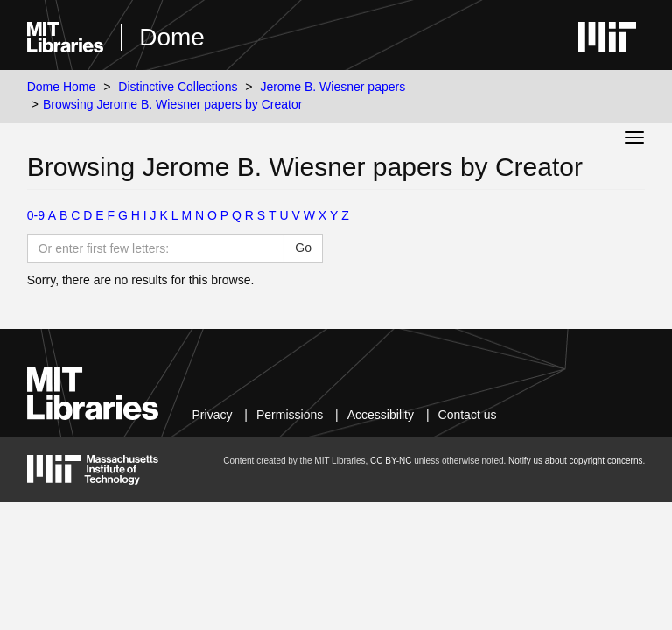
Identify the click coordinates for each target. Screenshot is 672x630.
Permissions (290, 415)
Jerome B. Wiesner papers (332, 87)
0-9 (36, 215)
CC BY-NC (391, 461)
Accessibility (381, 415)
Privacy (213, 415)
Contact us (468, 415)
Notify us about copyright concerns (575, 461)
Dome (172, 37)
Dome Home (62, 87)
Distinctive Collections (178, 87)
